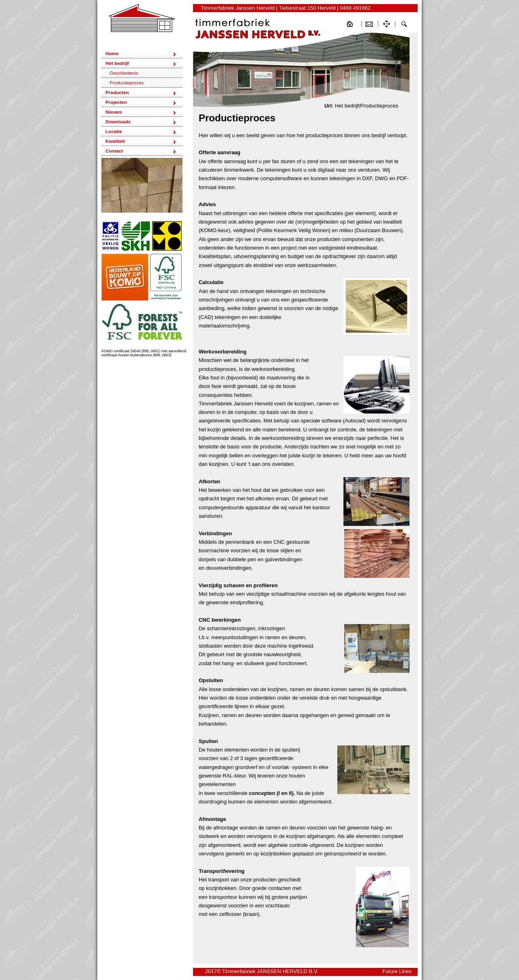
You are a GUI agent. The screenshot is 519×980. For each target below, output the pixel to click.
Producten (117, 92)
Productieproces (127, 83)
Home (112, 53)
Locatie (114, 131)
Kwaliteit (115, 141)
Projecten (116, 102)
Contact (114, 151)
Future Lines (397, 971)
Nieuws (114, 112)
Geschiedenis (124, 73)
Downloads (118, 122)
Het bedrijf (117, 63)
